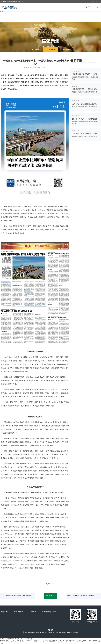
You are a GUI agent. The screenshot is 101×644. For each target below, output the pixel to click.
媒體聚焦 (50, 49)
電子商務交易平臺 (49, 612)
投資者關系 (18, 612)
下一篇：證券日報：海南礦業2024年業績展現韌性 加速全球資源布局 (81, 597)
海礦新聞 (36, 49)
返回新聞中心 (50, 596)
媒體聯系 (65, 49)
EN (94, 1)
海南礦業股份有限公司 (66, 633)
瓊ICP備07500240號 (51, 633)
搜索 (88, 7)
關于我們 (5, 612)
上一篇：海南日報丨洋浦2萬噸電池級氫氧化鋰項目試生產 (19, 597)
